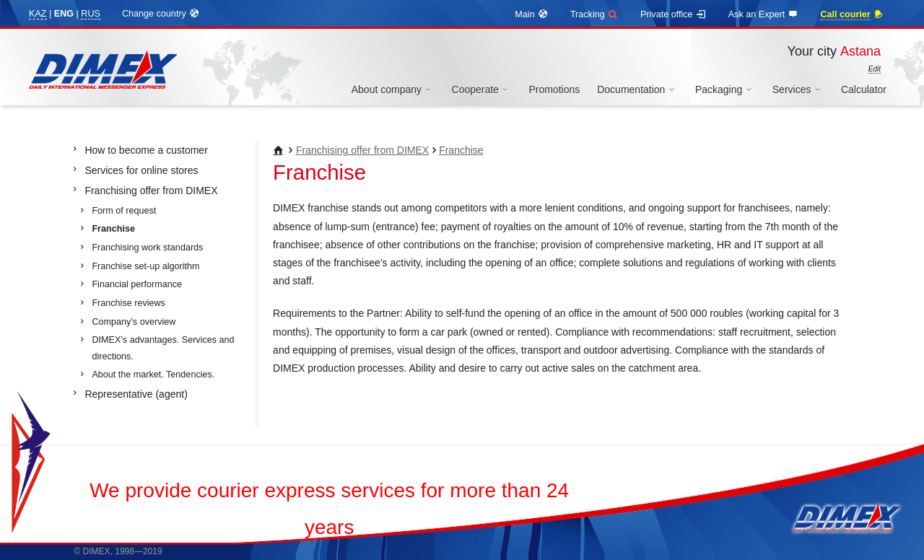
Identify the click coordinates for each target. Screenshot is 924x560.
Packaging (725, 89)
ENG (64, 14)
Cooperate (482, 89)
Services (798, 89)
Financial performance (137, 284)
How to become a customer (146, 150)
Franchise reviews (128, 303)
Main (532, 14)
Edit (875, 69)
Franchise (461, 150)
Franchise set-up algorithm (145, 266)
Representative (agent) (136, 394)
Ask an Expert (764, 14)
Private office (674, 14)
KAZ (38, 14)
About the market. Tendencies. (153, 375)
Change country (161, 14)
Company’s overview (134, 322)
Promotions (554, 89)
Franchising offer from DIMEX (362, 150)
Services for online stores (141, 170)
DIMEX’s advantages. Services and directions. (163, 348)
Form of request (124, 211)
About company (393, 89)
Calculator (864, 89)
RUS (91, 14)
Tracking (594, 14)
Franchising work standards (147, 248)
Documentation (637, 89)
